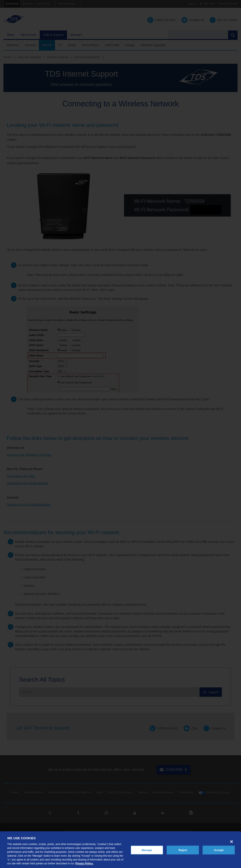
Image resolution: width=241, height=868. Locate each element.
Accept (219, 850)
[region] (120, 850)
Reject (183, 850)
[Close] (232, 842)
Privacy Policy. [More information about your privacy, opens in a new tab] (84, 863)
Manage (147, 850)
